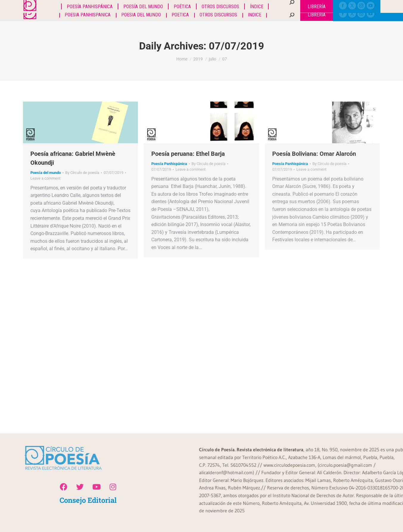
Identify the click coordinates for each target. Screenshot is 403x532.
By (82, 173)
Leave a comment (45, 178)
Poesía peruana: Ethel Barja (188, 154)
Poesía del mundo (46, 173)
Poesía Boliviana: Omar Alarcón (314, 154)
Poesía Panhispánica (169, 164)
